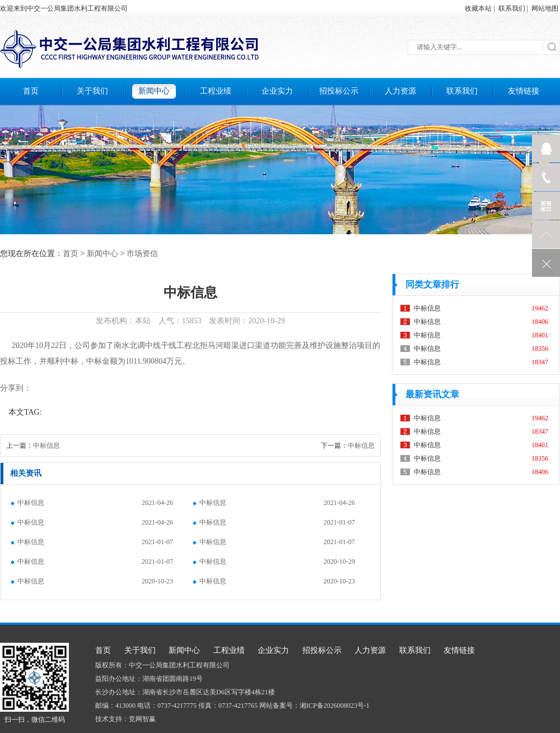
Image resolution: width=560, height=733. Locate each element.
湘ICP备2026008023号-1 (335, 706)
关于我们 (92, 91)
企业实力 (277, 91)
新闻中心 (154, 91)
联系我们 (512, 8)
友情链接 (524, 91)
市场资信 (142, 254)
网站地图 (545, 8)
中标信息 (46, 446)
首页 (31, 91)
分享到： (16, 388)
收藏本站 (478, 8)
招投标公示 (339, 91)
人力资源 (400, 91)
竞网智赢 (142, 719)
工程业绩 (216, 91)
